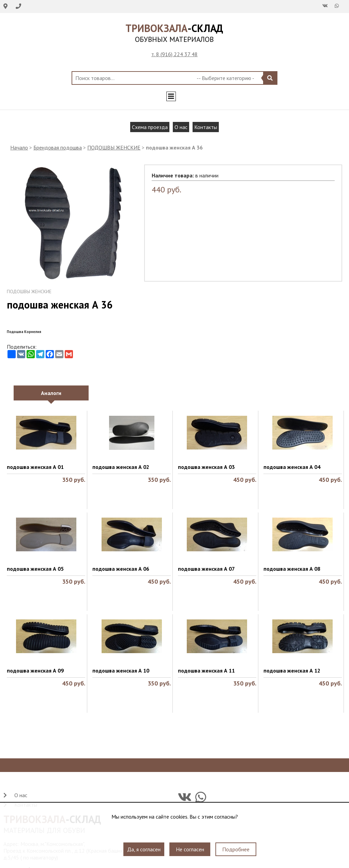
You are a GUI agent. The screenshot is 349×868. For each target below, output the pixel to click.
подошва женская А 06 (121, 569)
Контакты (206, 127)
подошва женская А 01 (35, 467)
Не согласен (190, 849)
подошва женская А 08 (292, 569)
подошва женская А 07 (206, 569)
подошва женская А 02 (121, 467)
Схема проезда (150, 127)
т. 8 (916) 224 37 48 (174, 54)
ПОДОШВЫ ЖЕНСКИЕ (114, 147)
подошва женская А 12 (292, 670)
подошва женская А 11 (206, 670)
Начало (19, 147)
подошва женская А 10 (121, 670)
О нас (181, 127)
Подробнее (236, 849)
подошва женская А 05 (35, 569)
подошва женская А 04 (292, 467)
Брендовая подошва (58, 147)
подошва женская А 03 (206, 467)
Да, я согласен (144, 849)
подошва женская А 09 (35, 670)
